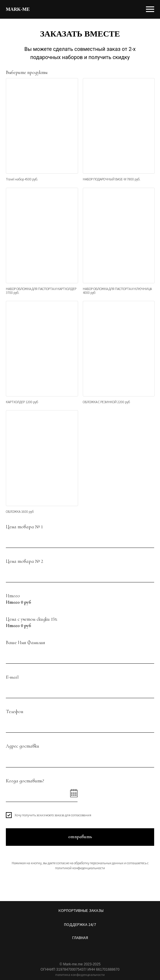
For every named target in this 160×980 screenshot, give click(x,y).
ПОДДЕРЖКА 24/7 (80, 924)
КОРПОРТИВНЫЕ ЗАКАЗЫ (81, 910)
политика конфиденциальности (80, 975)
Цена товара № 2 (24, 561)
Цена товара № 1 (24, 527)
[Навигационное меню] (150, 9)
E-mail (12, 677)
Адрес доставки (23, 746)
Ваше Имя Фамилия (25, 643)
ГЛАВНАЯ (80, 938)
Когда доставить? (25, 781)
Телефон (14, 712)
